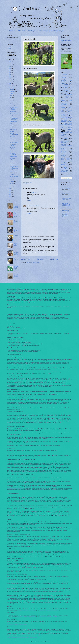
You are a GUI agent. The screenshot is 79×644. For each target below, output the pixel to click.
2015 (10, 186)
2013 (10, 190)
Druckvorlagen (43, 31)
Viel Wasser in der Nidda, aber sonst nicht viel (66, 206)
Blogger (48, 641)
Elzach (70, 92)
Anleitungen (32, 31)
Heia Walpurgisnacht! (14, 104)
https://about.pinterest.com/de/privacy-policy (33, 635)
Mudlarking (66, 126)
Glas (71, 100)
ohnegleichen (63, 137)
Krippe (67, 119)
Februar (12, 181)
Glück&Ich (67, 102)
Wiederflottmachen (65, 170)
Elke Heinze (65, 203)
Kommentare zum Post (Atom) (33, 262)
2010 (10, 197)
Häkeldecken (64, 105)
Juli (11, 96)
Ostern (70, 137)
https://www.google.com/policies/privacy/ (26, 610)
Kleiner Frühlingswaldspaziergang (14, 118)
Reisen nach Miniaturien (66, 146)
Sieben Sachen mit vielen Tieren (13, 173)
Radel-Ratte (64, 143)
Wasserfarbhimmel (14, 176)
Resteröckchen (13, 129)
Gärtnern (63, 99)
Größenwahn (64, 103)
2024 (10, 66)
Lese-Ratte (64, 120)
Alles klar (12, 131)
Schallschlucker (64, 153)
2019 (10, 77)
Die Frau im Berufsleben (13, 148)
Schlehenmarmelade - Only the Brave (16, 253)
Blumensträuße (65, 86)
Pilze (62, 140)
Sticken (68, 158)
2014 (10, 188)
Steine (62, 158)
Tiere (28, 184)
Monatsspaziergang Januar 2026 (67, 199)
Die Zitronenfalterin (67, 192)
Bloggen (66, 85)
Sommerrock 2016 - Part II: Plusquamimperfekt (14, 168)
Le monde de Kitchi (67, 197)
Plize (69, 140)
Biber (70, 83)
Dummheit (63, 92)
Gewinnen (63, 100)
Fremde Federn (68, 96)
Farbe (66, 93)
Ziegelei (62, 173)
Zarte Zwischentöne (14, 124)
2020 (10, 75)
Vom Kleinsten (13, 162)
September (13, 91)
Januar (12, 183)
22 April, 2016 (34, 192)
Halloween (63, 107)
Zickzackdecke (64, 172)
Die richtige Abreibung (13, 154)
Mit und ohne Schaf (13, 145)
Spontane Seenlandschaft (14, 134)
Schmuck (63, 154)
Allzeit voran (13, 164)
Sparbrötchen (64, 157)
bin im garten (66, 187)
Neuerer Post (25, 259)
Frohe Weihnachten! (16, 221)
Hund (67, 110)
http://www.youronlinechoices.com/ (15, 488)
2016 (10, 83)
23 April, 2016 (36, 205)
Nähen (70, 127)
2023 (10, 68)
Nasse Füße (13, 137)
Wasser (66, 167)
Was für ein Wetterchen (16, 230)
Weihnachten (64, 169)
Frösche (67, 98)
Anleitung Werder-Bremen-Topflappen (16, 269)
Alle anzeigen (69, 220)
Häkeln (63, 106)
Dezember (13, 85)
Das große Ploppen (12, 159)
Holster (68, 109)
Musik (62, 127)
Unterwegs (64, 164)
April (11, 102)
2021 (10, 73)
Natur (70, 129)
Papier (66, 138)
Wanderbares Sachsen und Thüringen (66, 212)
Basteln (63, 83)
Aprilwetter (12, 151)
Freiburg (69, 95)
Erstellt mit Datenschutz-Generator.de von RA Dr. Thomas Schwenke (22, 637)
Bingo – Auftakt (66, 193)
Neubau (63, 136)
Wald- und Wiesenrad (66, 166)
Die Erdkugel (16, 259)
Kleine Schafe (13, 127)
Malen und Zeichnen (66, 122)
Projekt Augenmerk (65, 141)
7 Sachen (64, 75)
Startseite (12, 31)
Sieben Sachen (13, 122)
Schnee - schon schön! (16, 245)
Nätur (68, 131)
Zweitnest (69, 173)
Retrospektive (66, 147)
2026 (10, 62)
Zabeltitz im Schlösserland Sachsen (65, 216)
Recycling (63, 144)
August (12, 94)
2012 (10, 192)
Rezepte (63, 148)
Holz (62, 110)
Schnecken (63, 155)
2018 (10, 79)
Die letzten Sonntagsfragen (16, 214)
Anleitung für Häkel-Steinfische (16, 276)
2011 (10, 195)
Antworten (29, 201)
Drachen (70, 89)
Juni (11, 98)
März (11, 179)
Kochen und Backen (66, 117)
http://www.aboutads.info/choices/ (42, 487)
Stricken (63, 160)
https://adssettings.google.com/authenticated (49, 610)
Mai (11, 100)
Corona (66, 88)
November (13, 87)
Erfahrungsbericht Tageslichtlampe (14, 114)
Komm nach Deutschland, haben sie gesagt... (16, 207)
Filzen (62, 95)
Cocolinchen (30, 205)
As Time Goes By (14, 142)
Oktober (12, 89)
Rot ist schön (13, 112)
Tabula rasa (69, 161)
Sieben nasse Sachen (13, 139)
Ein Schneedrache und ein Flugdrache (14, 108)
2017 (10, 81)
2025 (10, 64)
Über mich (21, 31)
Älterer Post (54, 259)
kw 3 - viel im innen (66, 188)
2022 (10, 70)
